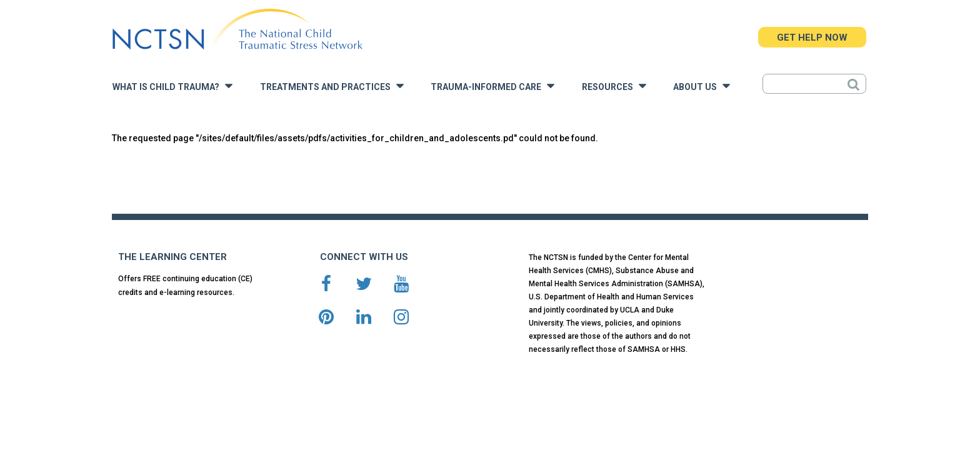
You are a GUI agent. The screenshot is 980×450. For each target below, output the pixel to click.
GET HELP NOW (812, 37)
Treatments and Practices (332, 86)
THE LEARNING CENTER (172, 257)
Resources (614, 86)
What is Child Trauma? (172, 86)
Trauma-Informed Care (492, 86)
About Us (702, 86)
